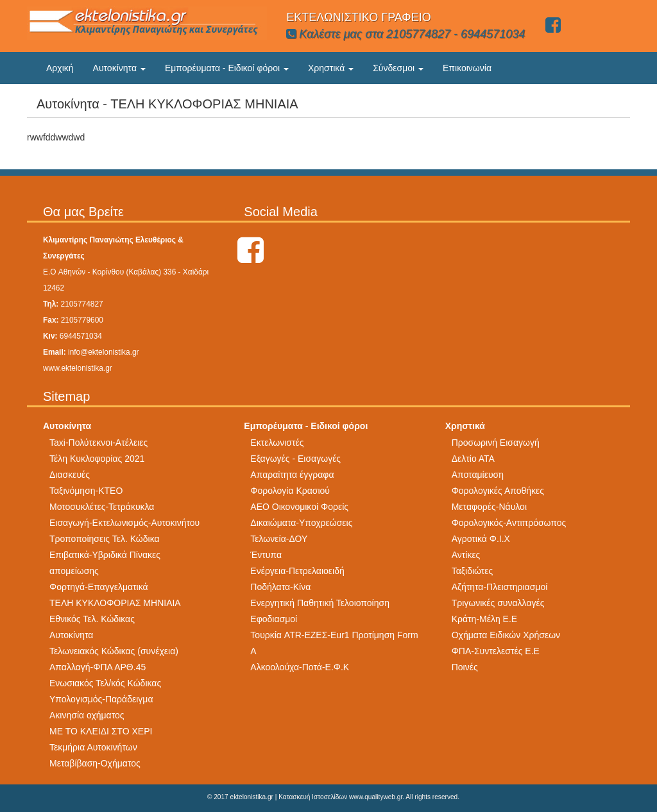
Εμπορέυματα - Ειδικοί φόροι (227, 68)
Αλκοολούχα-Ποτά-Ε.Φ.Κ (300, 667)
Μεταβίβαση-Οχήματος (95, 763)
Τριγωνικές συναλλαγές (498, 603)
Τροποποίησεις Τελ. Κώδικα (105, 539)
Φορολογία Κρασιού (290, 491)
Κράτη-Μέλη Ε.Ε (485, 619)
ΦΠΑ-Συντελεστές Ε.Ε (496, 651)
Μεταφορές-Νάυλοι (489, 507)
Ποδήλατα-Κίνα (280, 587)
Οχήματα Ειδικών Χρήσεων (506, 635)
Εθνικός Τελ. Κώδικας (92, 619)
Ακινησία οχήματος (87, 715)
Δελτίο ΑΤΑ (473, 459)
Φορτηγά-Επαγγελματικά (99, 587)
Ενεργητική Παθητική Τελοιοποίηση (320, 603)
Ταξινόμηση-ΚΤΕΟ (86, 491)
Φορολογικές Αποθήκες (498, 491)
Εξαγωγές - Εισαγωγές (295, 459)
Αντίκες (466, 555)
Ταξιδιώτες (473, 571)
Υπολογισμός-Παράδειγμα (101, 699)
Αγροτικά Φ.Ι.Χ (481, 539)
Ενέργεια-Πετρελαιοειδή (297, 571)
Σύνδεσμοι (398, 68)
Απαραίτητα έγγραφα (292, 475)
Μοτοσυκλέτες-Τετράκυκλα (102, 507)
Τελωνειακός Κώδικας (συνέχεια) (114, 651)
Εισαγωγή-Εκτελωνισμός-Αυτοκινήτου (124, 523)
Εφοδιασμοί (274, 619)
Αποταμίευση (478, 475)
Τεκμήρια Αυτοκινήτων (93, 747)
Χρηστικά (331, 68)
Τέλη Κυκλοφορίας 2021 (97, 459)
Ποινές (465, 667)
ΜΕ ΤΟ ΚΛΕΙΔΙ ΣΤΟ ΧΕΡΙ (101, 731)
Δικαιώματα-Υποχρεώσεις (301, 523)
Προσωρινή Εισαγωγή (496, 443)
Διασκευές (70, 475)
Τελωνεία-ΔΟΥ (279, 539)
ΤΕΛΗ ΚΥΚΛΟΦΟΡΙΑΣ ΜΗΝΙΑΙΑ (115, 603)
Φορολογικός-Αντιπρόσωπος (509, 523)
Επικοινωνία (467, 68)
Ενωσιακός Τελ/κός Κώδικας (105, 683)
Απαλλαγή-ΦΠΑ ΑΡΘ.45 (98, 667)
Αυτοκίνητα (119, 68)
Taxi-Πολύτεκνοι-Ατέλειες (98, 443)
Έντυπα (266, 555)
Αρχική (60, 68)
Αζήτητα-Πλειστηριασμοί (500, 587)
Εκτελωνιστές (277, 443)
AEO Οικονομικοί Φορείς (299, 507)
